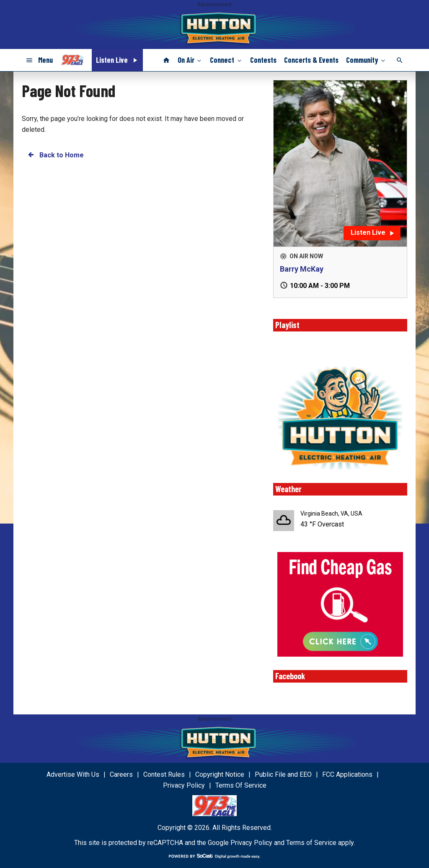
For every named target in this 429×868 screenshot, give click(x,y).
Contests (263, 60)
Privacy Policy (251, 843)
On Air (190, 60)
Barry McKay (302, 269)
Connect (226, 60)
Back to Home (55, 155)
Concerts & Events (311, 60)
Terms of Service (311, 843)
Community (366, 60)
